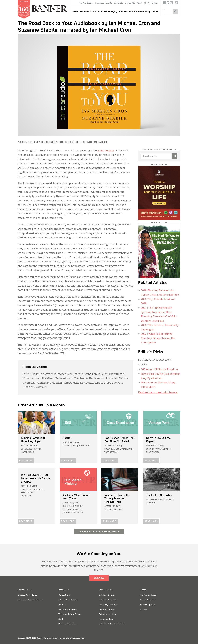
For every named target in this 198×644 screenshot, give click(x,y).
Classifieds (118, 3)
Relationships (28, 493)
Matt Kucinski (27, 452)
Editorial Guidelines (68, 600)
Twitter (168, 3)
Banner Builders (148, 600)
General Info (65, 595)
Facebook (165, 3)
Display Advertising (27, 595)
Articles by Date (148, 605)
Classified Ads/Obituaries (30, 600)
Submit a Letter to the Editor (113, 624)
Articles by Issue (148, 595)
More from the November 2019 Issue (99, 532)
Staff (61, 619)
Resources (100, 3)
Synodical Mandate (68, 610)
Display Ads (130, 3)
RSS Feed (144, 610)
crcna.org (176, 3)
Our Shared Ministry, (73, 506)
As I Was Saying (109, 12)
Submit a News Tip (108, 600)
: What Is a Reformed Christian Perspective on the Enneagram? (158, 338)
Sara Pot (151, 503)
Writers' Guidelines (68, 624)
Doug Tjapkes (153, 452)
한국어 (147, 3)
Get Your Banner (86, 3)
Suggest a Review (108, 610)
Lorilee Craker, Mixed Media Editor (91, 142)
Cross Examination (123, 449)
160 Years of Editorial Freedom (159, 370)
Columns (95, 12)
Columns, (67, 446)
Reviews (123, 12)
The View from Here (72, 509)
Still (74, 446)
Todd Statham (111, 452)
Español (155, 3)
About (139, 3)
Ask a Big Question (108, 605)
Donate (109, 3)
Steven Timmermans (73, 513)
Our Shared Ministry (140, 12)
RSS (171, 3)
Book (70, 142)
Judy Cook (27, 496)
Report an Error (107, 619)
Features (84, 12)
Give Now (99, 578)
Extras (155, 12)
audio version (106, 151)
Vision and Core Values (70, 614)
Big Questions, (37, 490)
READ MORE (26, 461)
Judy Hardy (84, 446)
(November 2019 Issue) (43, 142)
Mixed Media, (62, 142)
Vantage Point (162, 449)
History (62, 605)
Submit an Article (108, 614)
